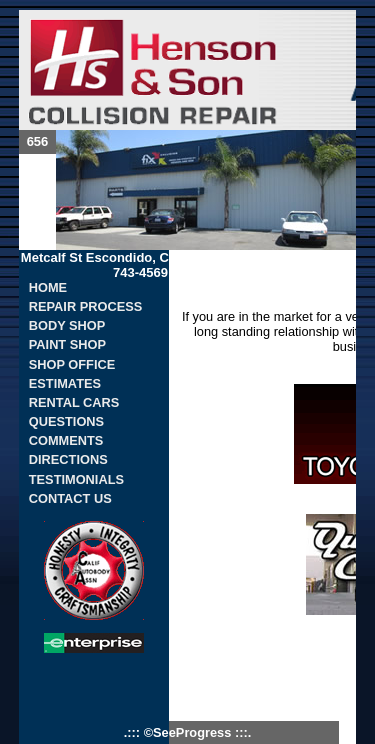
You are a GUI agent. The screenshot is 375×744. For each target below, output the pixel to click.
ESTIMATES (65, 383)
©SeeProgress (189, 732)
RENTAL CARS (74, 402)
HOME (48, 287)
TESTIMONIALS (76, 479)
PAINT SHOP (67, 344)
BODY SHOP (67, 325)
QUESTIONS (66, 421)
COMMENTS (66, 440)
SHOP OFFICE (72, 364)
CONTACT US (70, 498)
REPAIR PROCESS (86, 306)
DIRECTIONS (68, 459)
